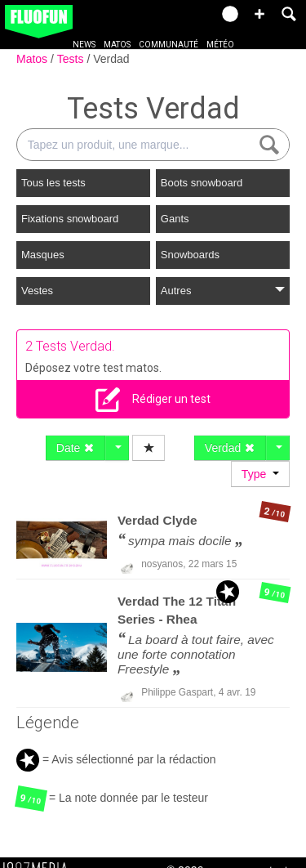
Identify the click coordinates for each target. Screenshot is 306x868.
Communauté (169, 45)
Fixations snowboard (70, 219)
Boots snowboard (202, 183)
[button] (259, 14)
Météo (220, 45)
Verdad (111, 59)
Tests (72, 59)
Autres (223, 291)
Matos (117, 45)
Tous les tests (53, 183)
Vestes (37, 291)
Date (75, 448)
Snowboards (190, 255)
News (84, 45)
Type (260, 474)
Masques (43, 255)
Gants (175, 219)
